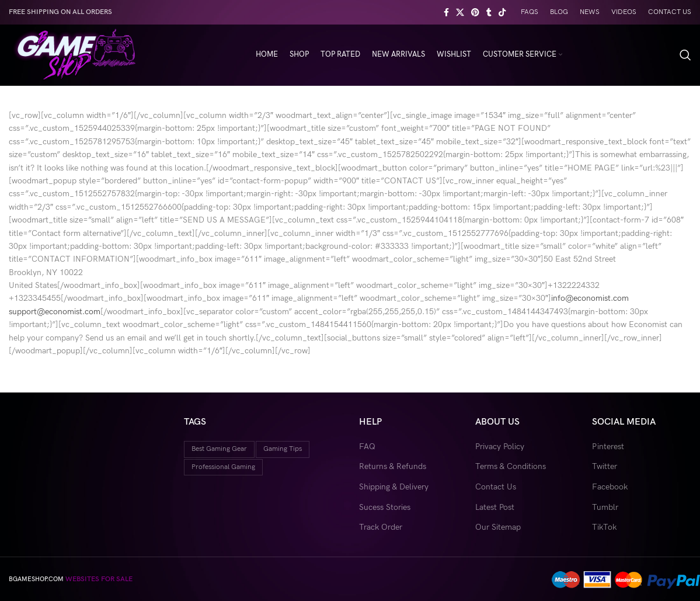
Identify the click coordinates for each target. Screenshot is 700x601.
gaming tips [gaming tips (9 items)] (283, 449)
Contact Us (496, 487)
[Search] (685, 55)
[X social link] (460, 12)
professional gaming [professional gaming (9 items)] (223, 467)
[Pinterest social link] (475, 12)
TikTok (604, 527)
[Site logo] (74, 54)
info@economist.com (590, 298)
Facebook (610, 487)
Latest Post (495, 507)
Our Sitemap (498, 527)
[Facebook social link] (446, 12)
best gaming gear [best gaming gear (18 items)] (219, 449)
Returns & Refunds (393, 466)
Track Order (381, 527)
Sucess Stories (385, 507)
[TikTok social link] (502, 12)
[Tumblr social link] (489, 12)
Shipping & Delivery (394, 487)
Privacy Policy (500, 447)
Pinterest (608, 447)
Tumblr (605, 507)
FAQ (367, 447)
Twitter (605, 466)
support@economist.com (55, 312)
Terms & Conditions (511, 466)
